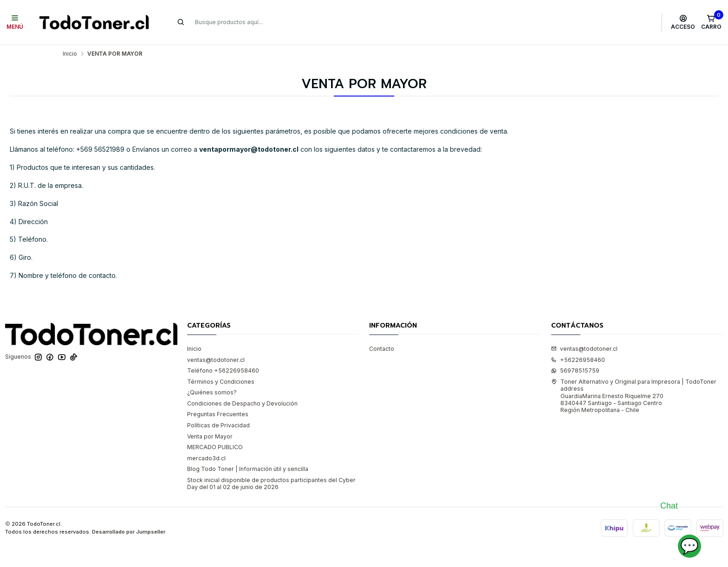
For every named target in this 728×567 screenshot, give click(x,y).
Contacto (382, 349)
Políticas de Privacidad (218, 425)
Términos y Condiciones (221, 382)
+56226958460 (578, 360)
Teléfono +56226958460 (223, 370)
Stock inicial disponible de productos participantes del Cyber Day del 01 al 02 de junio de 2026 (271, 483)
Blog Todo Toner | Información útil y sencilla (248, 469)
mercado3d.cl (206, 458)
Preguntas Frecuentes (218, 414)
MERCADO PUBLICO (215, 447)
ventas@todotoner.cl (216, 360)
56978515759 (575, 370)
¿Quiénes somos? (212, 392)
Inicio (70, 54)
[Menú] (15, 22)
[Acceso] (683, 22)
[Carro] (711, 22)
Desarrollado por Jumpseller (129, 532)
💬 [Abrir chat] (689, 546)
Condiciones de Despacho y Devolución (242, 403)
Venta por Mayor (210, 436)
